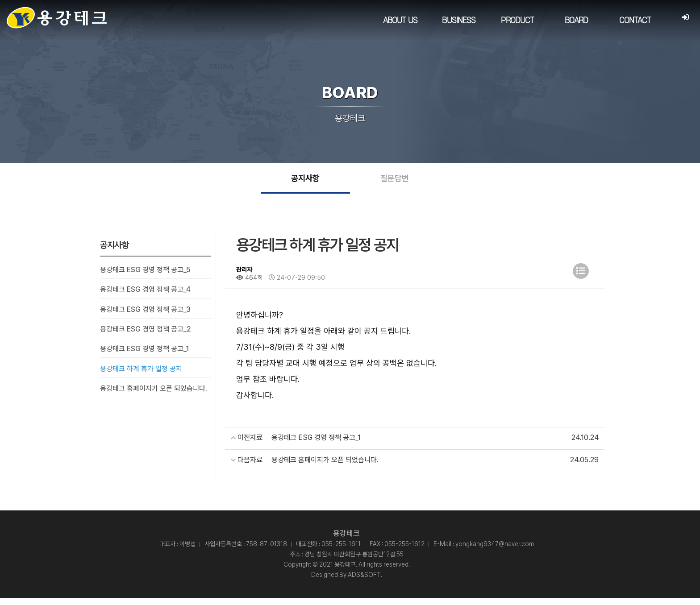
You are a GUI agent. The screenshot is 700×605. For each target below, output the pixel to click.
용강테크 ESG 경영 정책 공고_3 (145, 316)
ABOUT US (400, 21)
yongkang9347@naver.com (495, 551)
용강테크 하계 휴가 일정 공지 (141, 375)
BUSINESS (459, 21)
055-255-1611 (341, 551)
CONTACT (635, 21)
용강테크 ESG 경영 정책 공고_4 (145, 296)
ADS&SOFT (364, 582)
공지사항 (305, 182)
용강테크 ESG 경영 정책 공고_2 (146, 336)
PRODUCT (517, 21)
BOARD (576, 21)
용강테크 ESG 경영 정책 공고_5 (145, 276)
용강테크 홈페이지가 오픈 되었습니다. (154, 395)
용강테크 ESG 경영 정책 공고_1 (145, 356)
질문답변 (395, 182)
